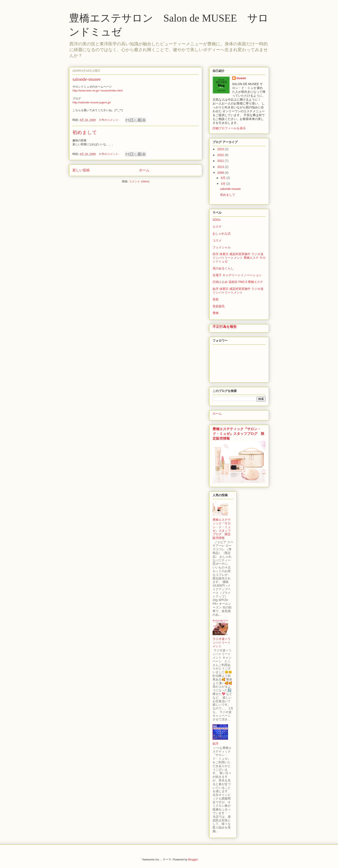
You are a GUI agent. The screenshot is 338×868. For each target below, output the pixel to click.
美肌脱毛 (219, 306)
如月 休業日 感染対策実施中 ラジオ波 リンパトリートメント (238, 291)
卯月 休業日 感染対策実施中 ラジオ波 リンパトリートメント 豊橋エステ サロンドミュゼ (239, 258)
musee (241, 78)
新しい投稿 (81, 170)
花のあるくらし (223, 268)
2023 (221, 149)
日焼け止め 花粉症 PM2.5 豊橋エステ (238, 282)
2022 (221, 155)
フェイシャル (222, 247)
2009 (221, 173)
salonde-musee (87, 79)
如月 (216, 743)
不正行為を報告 (225, 327)
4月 (224, 184)
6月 (224, 178)
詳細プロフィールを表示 (229, 128)
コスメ (217, 240)
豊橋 (216, 313)
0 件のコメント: (110, 120)
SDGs (217, 220)
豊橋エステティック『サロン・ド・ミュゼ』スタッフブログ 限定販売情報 (238, 434)
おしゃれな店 (222, 234)
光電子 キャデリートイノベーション (237, 275)
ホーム (144, 170)
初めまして (85, 132)
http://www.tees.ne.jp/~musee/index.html (98, 91)
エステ (217, 227)
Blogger (193, 859)
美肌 (216, 299)
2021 (221, 161)
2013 (221, 167)
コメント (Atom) (139, 181)
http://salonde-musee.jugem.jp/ (92, 102)
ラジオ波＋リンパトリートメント (222, 642)
